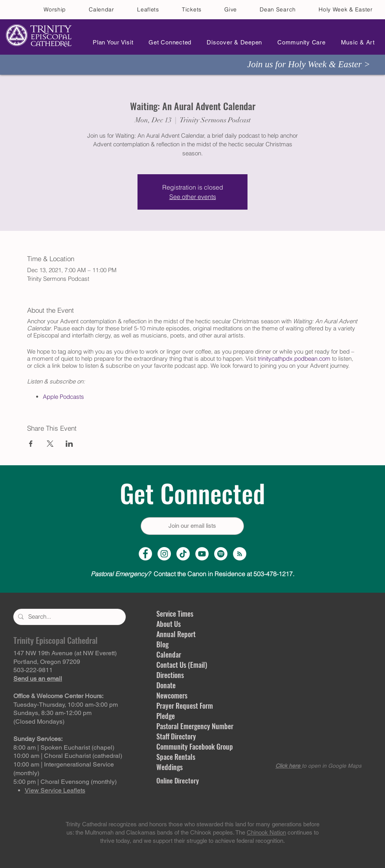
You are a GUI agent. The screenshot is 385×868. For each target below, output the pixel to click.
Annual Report (176, 634)
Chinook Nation (266, 832)
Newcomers (172, 695)
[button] (111, 42)
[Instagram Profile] (164, 554)
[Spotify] (221, 554)
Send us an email (38, 679)
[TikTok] (183, 554)
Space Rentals (176, 757)
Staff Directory (176, 736)
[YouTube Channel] (202, 554)
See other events (193, 197)
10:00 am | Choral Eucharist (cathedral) (68, 756)
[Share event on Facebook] (31, 444)
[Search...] (69, 617)
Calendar (169, 654)
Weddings (170, 767)
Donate (166, 685)
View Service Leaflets (55, 790)
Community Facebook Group (195, 746)
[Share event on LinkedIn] (69, 444)
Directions (170, 675)
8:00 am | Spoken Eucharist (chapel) (64, 747)
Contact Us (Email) (182, 665)
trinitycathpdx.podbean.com (294, 358)
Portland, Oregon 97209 (47, 662)
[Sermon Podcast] (240, 554)
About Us (169, 624)
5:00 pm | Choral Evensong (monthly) (65, 782)
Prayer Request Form (185, 706)
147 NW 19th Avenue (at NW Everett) (65, 653)
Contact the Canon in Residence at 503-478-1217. (192, 574)
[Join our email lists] (192, 526)
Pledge (166, 716)
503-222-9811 (33, 670)
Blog (162, 644)
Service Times (175, 614)
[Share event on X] (50, 444)
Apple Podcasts (63, 397)
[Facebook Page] (145, 554)
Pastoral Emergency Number (195, 726)
